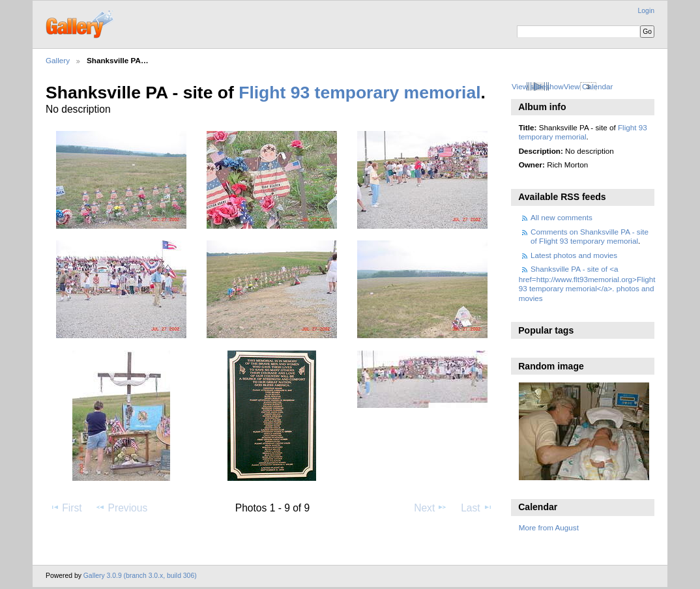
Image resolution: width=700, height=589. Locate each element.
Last (477, 508)
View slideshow (538, 86)
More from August (549, 527)
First (66, 508)
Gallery (58, 60)
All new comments (561, 217)
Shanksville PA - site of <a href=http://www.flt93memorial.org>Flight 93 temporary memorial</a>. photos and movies (587, 283)
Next (430, 508)
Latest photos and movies (574, 255)
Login (646, 11)
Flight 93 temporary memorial (359, 93)
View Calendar (589, 86)
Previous (121, 508)
